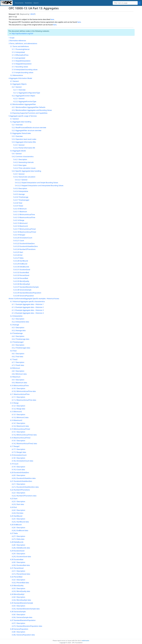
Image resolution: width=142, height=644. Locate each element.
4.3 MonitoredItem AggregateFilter (23, 104)
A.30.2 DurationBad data (21, 565)
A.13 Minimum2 (16, 412)
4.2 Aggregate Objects (18, 84)
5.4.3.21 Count (19, 241)
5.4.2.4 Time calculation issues (24, 168)
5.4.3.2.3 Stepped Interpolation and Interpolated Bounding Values (39, 186)
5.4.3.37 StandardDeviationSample (26, 287)
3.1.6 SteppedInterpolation (22, 64)
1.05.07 (32, 14)
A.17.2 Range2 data (19, 452)
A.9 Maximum (15, 377)
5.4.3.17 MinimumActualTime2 (25, 229)
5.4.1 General (17, 154)
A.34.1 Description (19, 597)
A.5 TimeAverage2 (17, 342)
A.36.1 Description (19, 615)
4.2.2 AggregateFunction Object (23, 96)
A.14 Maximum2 (16, 420)
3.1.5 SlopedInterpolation (21, 61)
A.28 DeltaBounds (17, 542)
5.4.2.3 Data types (20, 165)
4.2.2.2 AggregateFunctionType (25, 101)
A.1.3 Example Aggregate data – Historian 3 (28, 310)
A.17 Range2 (15, 446)
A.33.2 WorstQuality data (21, 591)
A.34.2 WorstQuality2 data (21, 600)
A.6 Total (13, 351)
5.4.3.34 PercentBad (21, 278)
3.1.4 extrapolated (19, 58)
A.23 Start (14, 499)
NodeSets (29, 3)
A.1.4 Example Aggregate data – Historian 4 (28, 313)
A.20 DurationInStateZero (20, 472)
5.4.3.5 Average (19, 194)
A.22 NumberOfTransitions (20, 490)
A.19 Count (14, 464)
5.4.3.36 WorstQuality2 (22, 284)
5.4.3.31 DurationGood (22, 270)
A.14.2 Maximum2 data (20, 426)
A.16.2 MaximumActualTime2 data (24, 444)
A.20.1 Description (19, 475)
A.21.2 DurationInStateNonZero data (25, 487)
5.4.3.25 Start (18, 252)
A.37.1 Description (19, 623)
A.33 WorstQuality (17, 586)
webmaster (85, 641)
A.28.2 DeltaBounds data (21, 548)
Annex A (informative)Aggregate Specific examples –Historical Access (34, 299)
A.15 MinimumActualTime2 (20, 429)
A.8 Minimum (15, 368)
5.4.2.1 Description (20, 159)
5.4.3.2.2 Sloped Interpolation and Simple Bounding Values (37, 183)
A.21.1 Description (19, 484)
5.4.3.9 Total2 (18, 206)
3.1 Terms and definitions (20, 46)
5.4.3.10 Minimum (20, 209)
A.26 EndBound (16, 525)
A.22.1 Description (19, 493)
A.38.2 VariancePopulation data (23, 635)
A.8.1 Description (18, 371)
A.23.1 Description (19, 501)
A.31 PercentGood (17, 568)
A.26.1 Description (19, 528)
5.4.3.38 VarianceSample (22, 290)
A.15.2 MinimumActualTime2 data (24, 435)
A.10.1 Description (19, 388)
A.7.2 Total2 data (18, 365)
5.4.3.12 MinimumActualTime (24, 215)
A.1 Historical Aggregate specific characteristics (28, 301)
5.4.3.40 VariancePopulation (24, 296)
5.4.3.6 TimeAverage (21, 197)
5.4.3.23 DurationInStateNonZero (26, 246)
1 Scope (12, 38)
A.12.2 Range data (19, 409)
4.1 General (15, 81)
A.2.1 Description (18, 319)
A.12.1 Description (19, 406)
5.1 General (15, 119)
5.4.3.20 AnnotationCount (23, 238)
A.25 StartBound (16, 516)
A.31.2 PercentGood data (21, 574)
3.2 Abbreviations (17, 75)
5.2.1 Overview (17, 125)
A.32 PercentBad (16, 577)
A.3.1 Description (18, 328)
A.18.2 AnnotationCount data (22, 461)
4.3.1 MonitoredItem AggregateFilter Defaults (29, 107)
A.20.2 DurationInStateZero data (24, 478)
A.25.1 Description (19, 519)
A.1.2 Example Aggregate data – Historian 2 (28, 307)
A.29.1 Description (19, 554)
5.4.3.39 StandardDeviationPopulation (27, 293)
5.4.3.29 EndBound (20, 264)
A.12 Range (14, 403)
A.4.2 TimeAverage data (21, 339)
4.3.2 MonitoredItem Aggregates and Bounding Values (32, 110)
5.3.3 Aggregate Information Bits (24, 142)
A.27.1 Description (19, 536)
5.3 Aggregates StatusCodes (21, 133)
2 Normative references (17, 41)
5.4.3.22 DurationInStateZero (24, 243)
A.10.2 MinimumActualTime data (24, 391)
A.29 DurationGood (17, 551)
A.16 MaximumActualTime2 (20, 438)
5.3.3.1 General (19, 145)
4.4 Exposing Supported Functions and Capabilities (29, 113)
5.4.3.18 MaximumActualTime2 (25, 232)
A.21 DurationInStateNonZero (21, 481)
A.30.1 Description (19, 562)
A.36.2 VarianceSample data (22, 617)
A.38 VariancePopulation (19, 629)
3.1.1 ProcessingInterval (21, 49)
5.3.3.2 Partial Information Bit (24, 148)
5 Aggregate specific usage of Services (23, 116)
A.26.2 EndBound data (20, 530)
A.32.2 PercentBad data (20, 583)
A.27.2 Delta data (18, 539)
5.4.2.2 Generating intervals (24, 162)
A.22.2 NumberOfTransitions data (24, 496)
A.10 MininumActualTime (20, 386)
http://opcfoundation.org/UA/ (22, 33)
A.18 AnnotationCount (18, 455)
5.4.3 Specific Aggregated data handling (26, 171)
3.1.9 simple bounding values (23, 72)
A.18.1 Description (19, 458)
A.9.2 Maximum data (19, 383)
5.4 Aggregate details (18, 151)
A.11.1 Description (19, 397)
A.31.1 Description (19, 571)
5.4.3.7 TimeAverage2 (21, 200)
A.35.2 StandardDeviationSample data (26, 609)
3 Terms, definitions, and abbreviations (23, 43)
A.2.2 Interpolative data (20, 322)
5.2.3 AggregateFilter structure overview (27, 130)
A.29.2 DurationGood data (21, 557)
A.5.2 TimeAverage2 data (21, 348)
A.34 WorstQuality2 (17, 594)
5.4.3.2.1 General (21, 180)
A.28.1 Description (19, 545)
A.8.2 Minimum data (19, 374)
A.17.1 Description (19, 449)
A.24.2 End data (18, 513)
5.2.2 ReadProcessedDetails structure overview (29, 128)
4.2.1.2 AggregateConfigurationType (27, 93)
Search (36, 3)
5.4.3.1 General (19, 174)
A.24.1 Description (19, 510)
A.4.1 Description (18, 336)
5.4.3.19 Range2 (19, 235)
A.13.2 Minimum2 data (20, 417)
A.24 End (14, 507)
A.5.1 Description (18, 345)
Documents (19, 3)
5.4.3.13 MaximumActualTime (24, 217)
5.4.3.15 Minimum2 (20, 223)
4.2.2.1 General (19, 99)
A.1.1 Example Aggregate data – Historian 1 (28, 304)
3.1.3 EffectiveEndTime (20, 55)
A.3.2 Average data (19, 330)
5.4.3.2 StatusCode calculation (24, 177)
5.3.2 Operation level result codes (24, 139)
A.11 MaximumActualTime (20, 394)
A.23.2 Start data (18, 504)
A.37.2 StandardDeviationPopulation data (27, 626)
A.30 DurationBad (17, 559)
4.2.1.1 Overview (19, 90)
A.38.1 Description (19, 632)
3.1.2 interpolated (18, 52)
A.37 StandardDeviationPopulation (23, 620)
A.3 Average (15, 325)
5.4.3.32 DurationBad (21, 272)
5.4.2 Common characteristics (23, 157)
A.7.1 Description (18, 362)
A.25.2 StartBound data (20, 522)
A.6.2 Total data (17, 357)
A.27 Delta (14, 533)
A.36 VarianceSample (18, 612)
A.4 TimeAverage (16, 333)
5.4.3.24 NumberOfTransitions (24, 249)
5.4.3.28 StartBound (21, 261)
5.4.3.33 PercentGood (21, 275)
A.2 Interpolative (16, 316)
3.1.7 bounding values (20, 67)
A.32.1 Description (19, 580)
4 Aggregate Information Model (20, 78)
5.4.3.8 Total (18, 203)
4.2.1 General (17, 87)
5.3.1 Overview (17, 136)
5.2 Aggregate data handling (21, 122)
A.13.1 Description (19, 415)
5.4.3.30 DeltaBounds (21, 267)
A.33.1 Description (19, 588)
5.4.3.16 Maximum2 (21, 226)
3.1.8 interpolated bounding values (25, 70)
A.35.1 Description (19, 606)
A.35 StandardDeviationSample (22, 603)
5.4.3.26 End (18, 255)
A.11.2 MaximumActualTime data (24, 400)
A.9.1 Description (18, 380)
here (52, 19)
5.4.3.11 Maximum (20, 212)
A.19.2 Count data (18, 470)
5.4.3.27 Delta (18, 258)
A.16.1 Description (19, 441)
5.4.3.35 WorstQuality (21, 281)
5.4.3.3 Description (20, 188)
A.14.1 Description (19, 423)
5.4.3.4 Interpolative (21, 191)
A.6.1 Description (18, 354)
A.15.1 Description (19, 432)
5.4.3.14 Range (19, 220)
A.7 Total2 (14, 359)
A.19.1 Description (19, 467)
